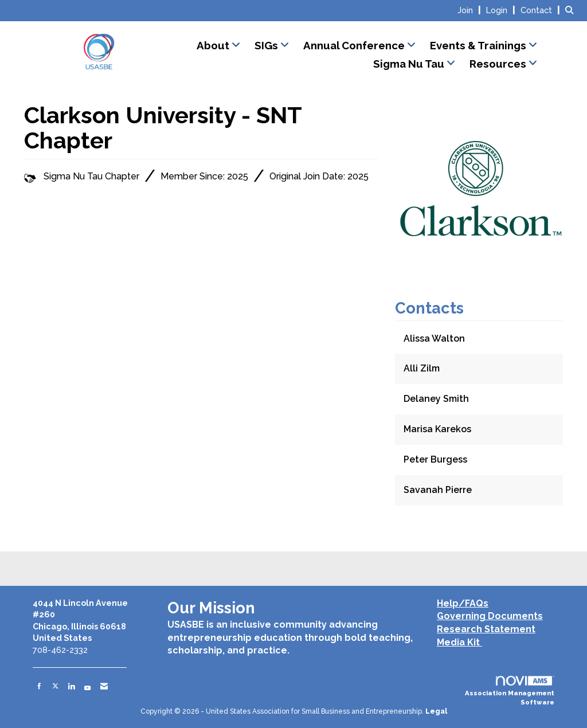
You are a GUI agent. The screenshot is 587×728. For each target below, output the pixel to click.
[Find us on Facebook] (39, 686)
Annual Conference (355, 45)
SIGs (267, 45)
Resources (499, 64)
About (214, 45)
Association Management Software (510, 691)
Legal (436, 711)
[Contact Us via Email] (104, 686)
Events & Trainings (479, 45)
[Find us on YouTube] (87, 686)
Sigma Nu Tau (410, 64)
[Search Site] (572, 10)
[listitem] (471, 10)
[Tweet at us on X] (55, 686)
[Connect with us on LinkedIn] (71, 686)
